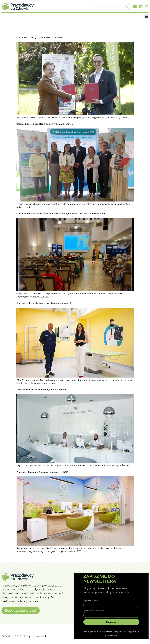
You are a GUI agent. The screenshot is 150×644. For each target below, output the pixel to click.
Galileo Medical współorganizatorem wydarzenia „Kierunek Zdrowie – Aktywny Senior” (61, 214)
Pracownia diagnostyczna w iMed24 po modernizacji (44, 303)
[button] (146, 16)
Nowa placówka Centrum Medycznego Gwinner (41, 390)
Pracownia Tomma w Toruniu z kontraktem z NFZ (42, 472)
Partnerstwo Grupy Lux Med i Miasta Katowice (40, 38)
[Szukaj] (127, 7)
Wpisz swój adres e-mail (94, 610)
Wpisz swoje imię (91, 600)
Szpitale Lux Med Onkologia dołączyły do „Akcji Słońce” (45, 124)
